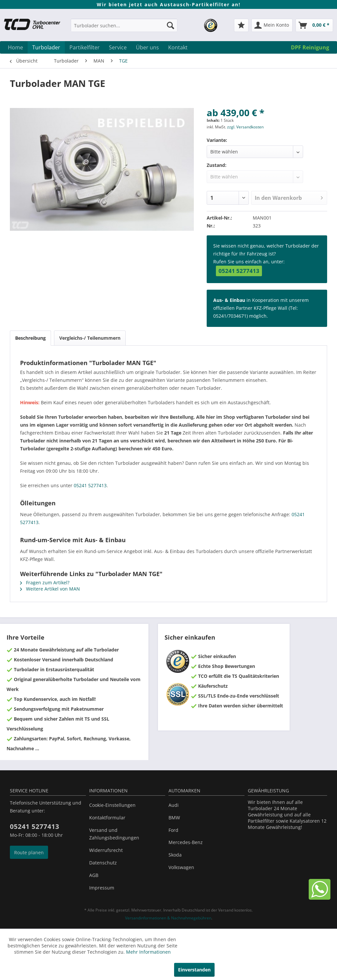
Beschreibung (30, 338)
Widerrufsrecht (106, 850)
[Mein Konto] (272, 25)
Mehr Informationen (148, 952)
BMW (174, 818)
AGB (94, 875)
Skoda (175, 855)
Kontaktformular (107, 818)
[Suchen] (170, 25)
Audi (174, 805)
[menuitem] (124, 28)
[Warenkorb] (314, 25)
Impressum (102, 888)
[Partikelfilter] (85, 47)
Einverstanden (194, 970)
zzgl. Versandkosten (245, 127)
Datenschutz (103, 863)
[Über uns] (147, 47)
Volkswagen (181, 867)
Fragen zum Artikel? (45, 583)
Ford (173, 830)
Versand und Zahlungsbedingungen (114, 834)
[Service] (118, 47)
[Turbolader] (46, 47)
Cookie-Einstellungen (112, 805)
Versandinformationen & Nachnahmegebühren (168, 918)
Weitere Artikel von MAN (50, 589)
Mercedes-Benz (186, 842)
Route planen (29, 852)
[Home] (15, 47)
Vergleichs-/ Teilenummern (90, 338)
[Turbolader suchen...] (124, 25)
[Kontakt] (178, 47)
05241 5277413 (239, 271)
